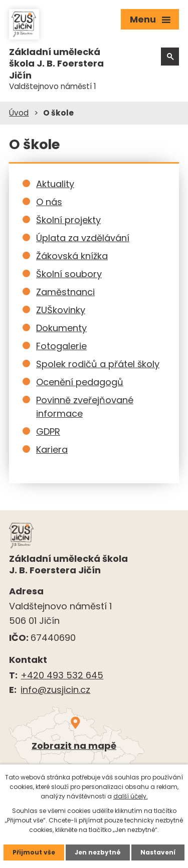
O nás (49, 202)
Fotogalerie (61, 346)
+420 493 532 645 (62, 675)
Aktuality (55, 184)
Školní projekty (68, 220)
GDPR (48, 431)
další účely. (131, 796)
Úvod (19, 113)
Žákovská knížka (72, 256)
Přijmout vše (34, 852)
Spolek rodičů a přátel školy (98, 364)
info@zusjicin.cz (55, 690)
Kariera (52, 450)
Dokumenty (61, 328)
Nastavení (158, 852)
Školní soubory (69, 274)
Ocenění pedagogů (80, 382)
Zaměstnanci (65, 292)
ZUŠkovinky (61, 310)
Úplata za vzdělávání (83, 238)
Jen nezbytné (98, 852)
